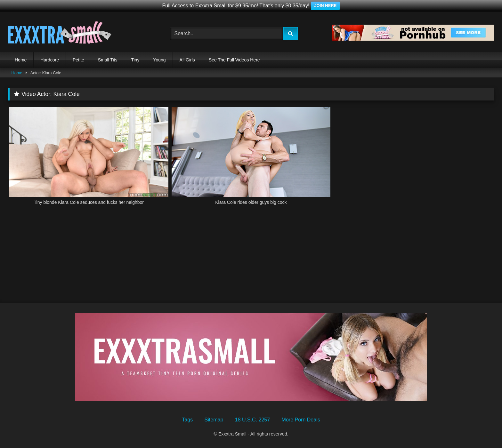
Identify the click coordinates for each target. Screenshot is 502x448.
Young (159, 60)
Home (21, 60)
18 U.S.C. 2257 (252, 420)
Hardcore (50, 60)
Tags (187, 420)
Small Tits (108, 60)
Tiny (135, 60)
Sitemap (214, 420)
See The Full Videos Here (234, 60)
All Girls (187, 60)
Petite (78, 60)
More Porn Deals (301, 420)
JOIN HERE (325, 6)
